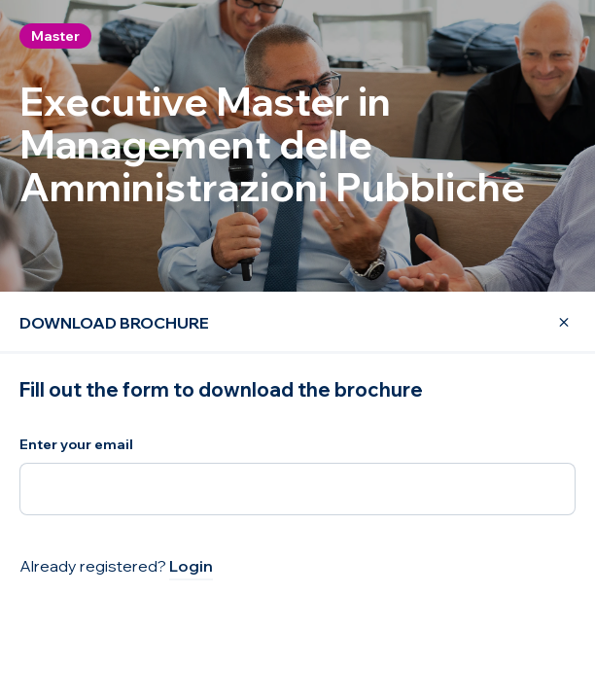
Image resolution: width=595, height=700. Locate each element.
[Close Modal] (552, 323)
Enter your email (76, 444)
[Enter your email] (297, 489)
